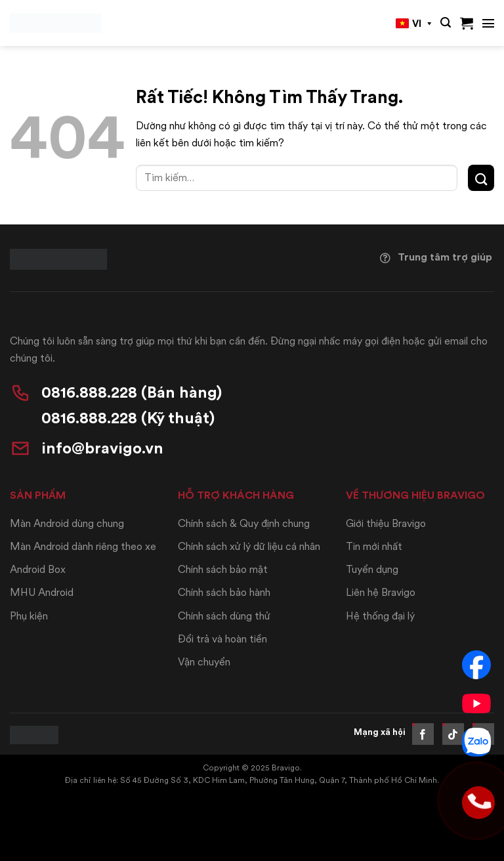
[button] (446, 23)
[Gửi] (481, 178)
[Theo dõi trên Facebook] (423, 734)
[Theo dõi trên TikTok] (453, 734)
